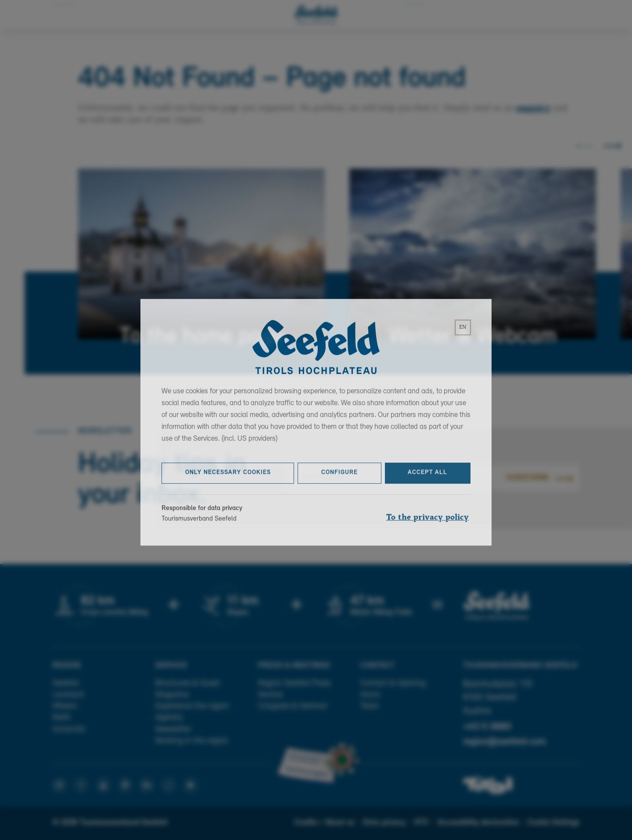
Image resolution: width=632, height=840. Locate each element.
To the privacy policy (427, 525)
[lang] (463, 336)
